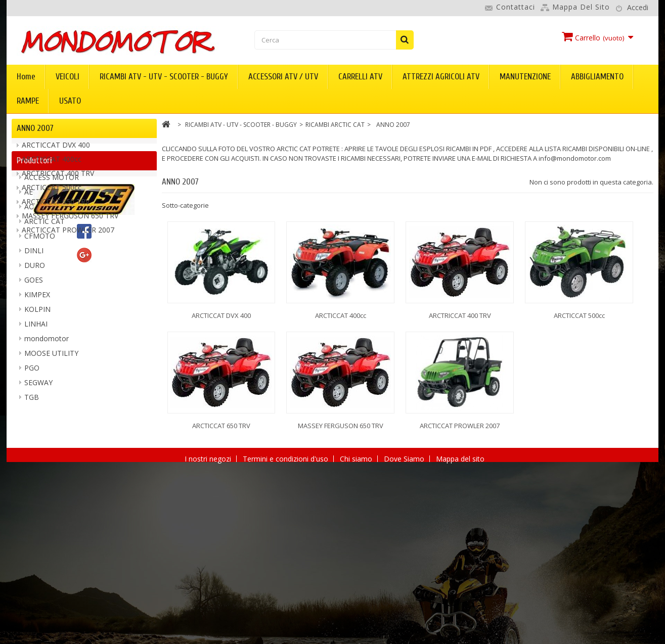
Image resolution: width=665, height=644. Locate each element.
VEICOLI (68, 77)
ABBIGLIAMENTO (597, 77)
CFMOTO (40, 349)
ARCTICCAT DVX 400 (56, 150)
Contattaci (516, 7)
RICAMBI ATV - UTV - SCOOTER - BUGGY (164, 77)
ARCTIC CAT (45, 334)
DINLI (34, 364)
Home (26, 77)
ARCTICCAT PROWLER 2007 (68, 235)
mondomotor (47, 452)
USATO (70, 101)
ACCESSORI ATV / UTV (283, 77)
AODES (36, 320)
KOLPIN (37, 422)
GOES (34, 393)
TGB (32, 510)
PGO (32, 481)
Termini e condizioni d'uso (286, 630)
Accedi (638, 7)
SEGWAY (38, 496)
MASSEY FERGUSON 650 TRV (70, 221)
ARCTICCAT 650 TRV (56, 206)
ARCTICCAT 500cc (52, 192)
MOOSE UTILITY (51, 466)
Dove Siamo (405, 630)
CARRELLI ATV (360, 77)
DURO (35, 378)
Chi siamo (357, 630)
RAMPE (28, 101)
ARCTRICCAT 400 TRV (58, 178)
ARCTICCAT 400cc (52, 164)
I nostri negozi (209, 630)
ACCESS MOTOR (52, 290)
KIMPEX (37, 408)
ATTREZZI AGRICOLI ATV (441, 77)
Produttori (34, 269)
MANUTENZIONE (525, 77)
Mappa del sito (581, 7)
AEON (34, 305)
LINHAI (36, 437)
